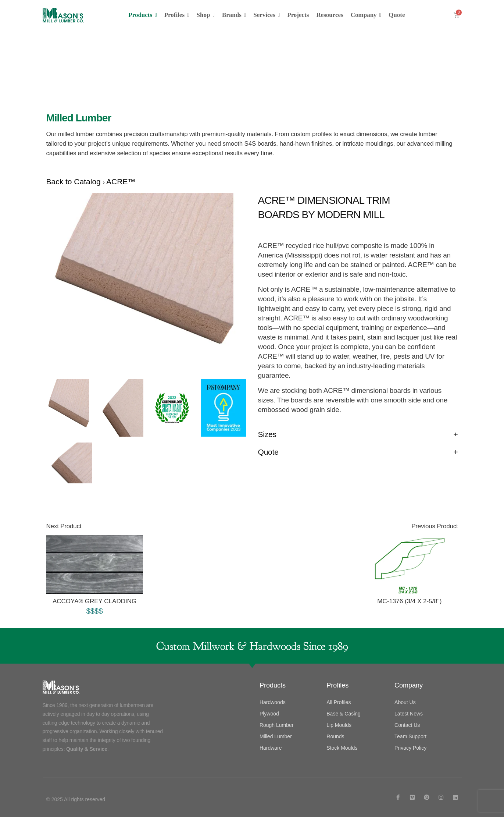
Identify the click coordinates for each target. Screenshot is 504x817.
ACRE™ (121, 182)
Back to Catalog (75, 182)
